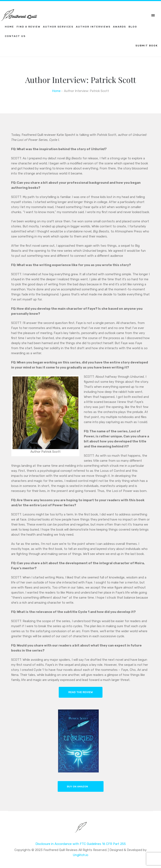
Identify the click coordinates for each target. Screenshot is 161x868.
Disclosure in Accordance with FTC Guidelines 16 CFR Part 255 (81, 844)
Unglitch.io (80, 855)
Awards (119, 27)
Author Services (58, 27)
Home (9, 27)
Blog (133, 27)
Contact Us (15, 36)
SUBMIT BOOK (147, 46)
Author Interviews (93, 27)
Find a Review (29, 27)
